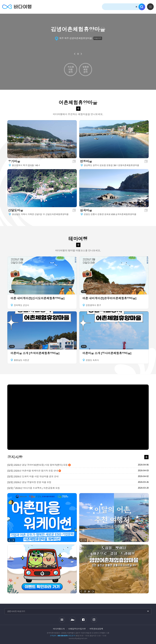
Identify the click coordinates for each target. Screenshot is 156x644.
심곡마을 (86, 210)
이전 (75, 54)
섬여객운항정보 (73, 620)
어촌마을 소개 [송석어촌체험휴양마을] (35, 353)
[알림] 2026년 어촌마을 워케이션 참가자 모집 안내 (34, 471)
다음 (81, 54)
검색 (142, 7)
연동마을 (86, 161)
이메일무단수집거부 (77, 629)
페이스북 (83, 620)
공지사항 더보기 (146, 457)
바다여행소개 (59, 629)
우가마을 (14, 161)
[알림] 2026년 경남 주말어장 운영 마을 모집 (29, 482)
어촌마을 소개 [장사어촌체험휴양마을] (107, 353)
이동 (74, 161)
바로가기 (98, 38)
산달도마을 (16, 210)
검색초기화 (136, 7)
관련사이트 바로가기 (16, 611)
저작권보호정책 (96, 629)
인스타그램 (94, 620)
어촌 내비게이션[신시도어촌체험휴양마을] (37, 298)
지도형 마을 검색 (71, 69)
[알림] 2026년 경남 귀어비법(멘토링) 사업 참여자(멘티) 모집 (39, 465)
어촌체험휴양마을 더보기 (78, 109)
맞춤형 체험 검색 (86, 69)
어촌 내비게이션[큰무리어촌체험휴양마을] (109, 298)
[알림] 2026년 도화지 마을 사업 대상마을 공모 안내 (33, 476)
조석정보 (62, 620)
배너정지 (78, 54)
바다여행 (17, 7)
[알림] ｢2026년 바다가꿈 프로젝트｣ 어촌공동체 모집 (34, 488)
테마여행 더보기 (78, 245)
